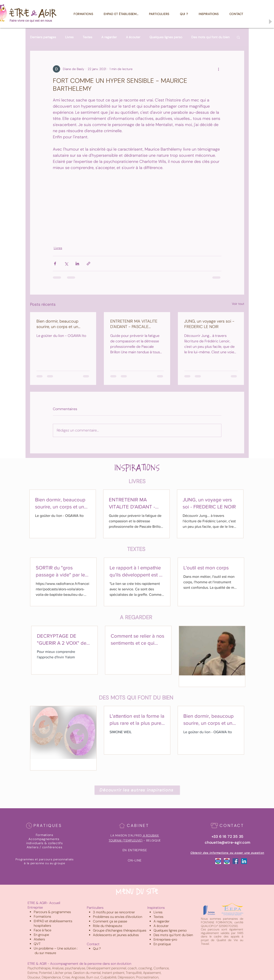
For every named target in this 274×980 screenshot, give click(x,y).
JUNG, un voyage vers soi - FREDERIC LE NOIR (209, 324)
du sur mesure (45, 953)
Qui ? (97, 949)
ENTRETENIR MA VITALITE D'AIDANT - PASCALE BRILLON (134, 324)
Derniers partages (43, 37)
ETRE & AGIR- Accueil (44, 903)
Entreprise (35, 907)
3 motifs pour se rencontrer (114, 912)
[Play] (270, 21)
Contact (93, 944)
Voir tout (238, 304)
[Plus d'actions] (219, 69)
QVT (37, 944)
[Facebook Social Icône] (235, 861)
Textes (87, 37)
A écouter (133, 37)
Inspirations (156, 908)
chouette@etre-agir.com (228, 842)
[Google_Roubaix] (218, 861)
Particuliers (95, 908)
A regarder (109, 37)
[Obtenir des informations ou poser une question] (228, 853)
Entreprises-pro (165, 940)
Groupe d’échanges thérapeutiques (120, 930)
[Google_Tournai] (227, 861)
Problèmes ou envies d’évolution (118, 917)
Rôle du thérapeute (108, 926)
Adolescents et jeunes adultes (116, 935)
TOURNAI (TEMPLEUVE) (125, 840)
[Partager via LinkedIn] (77, 264)
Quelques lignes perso (166, 37)
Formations (42, 917)
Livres (69, 37)
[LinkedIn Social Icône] (244, 861)
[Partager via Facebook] (55, 264)
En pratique (162, 944)
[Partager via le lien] (88, 264)
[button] (238, 37)
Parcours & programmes (52, 912)
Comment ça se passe (110, 921)
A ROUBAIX (151, 835)
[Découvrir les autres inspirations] (137, 790)
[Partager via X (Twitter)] (66, 264)
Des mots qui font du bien (210, 37)
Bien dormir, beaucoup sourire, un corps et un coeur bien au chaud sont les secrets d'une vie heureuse (60, 324)
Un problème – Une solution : (56, 948)
